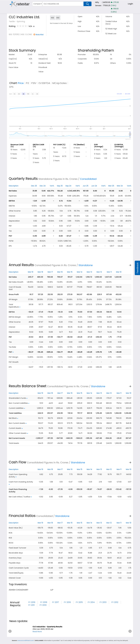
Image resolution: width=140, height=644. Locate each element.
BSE (58, 18)
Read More (37, 632)
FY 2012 (115, 602)
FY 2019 (32, 602)
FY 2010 (43, 605)
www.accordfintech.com (26, 640)
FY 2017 (56, 602)
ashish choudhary (18, 590)
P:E (27, 83)
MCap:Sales (60, 83)
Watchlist (40, 35)
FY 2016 (67, 602)
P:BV (34, 83)
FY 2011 (31, 605)
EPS (11, 87)
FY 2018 (44, 602)
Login (130, 4)
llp (52, 590)
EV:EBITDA (44, 83)
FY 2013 (103, 602)
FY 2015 (79, 602)
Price (21, 83)
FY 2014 (91, 602)
